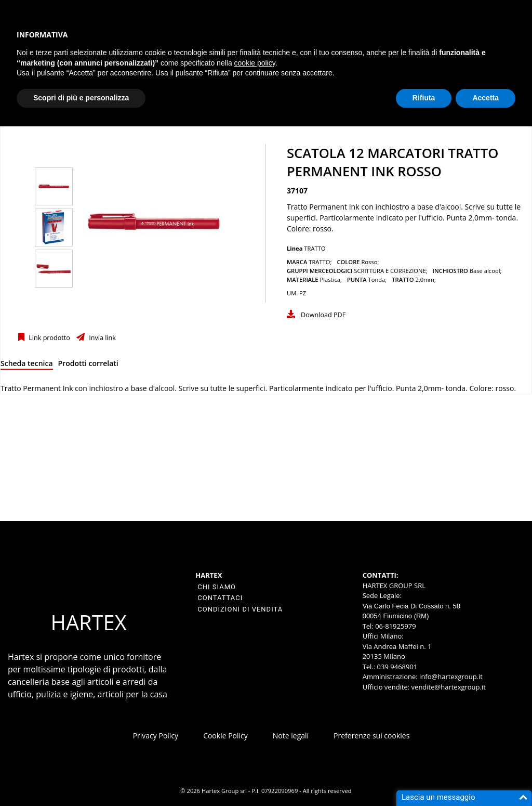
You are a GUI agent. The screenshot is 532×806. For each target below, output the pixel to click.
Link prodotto (49, 338)
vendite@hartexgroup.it (449, 687)
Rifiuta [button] (424, 98)
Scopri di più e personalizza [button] (81, 98)
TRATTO (315, 248)
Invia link (102, 338)
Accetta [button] (486, 98)
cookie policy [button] (255, 63)
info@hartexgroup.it (450, 677)
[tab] (27, 365)
